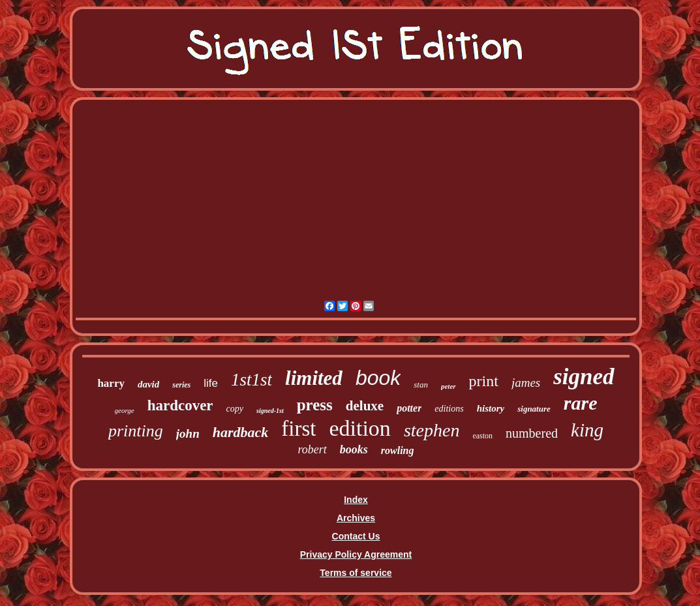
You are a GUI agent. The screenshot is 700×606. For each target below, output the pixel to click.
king (587, 430)
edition (359, 428)
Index (356, 500)
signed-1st (270, 411)
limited (314, 378)
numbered (532, 433)
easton (482, 436)
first (298, 429)
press (315, 405)
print (484, 381)
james (526, 383)
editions (449, 409)
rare (581, 403)
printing (136, 431)
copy (235, 409)
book (378, 378)
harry (111, 383)
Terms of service (356, 573)
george (125, 410)
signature (534, 409)
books (354, 449)
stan (421, 385)
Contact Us (356, 536)
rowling (398, 450)
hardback (241, 432)
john (188, 433)
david (148, 384)
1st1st (251, 380)
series (181, 385)
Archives (356, 518)
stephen (432, 430)
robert (312, 449)
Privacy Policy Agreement (356, 554)
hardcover (180, 405)
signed (584, 377)
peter (449, 386)
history (491, 408)
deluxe (365, 406)
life (211, 383)
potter (409, 408)
